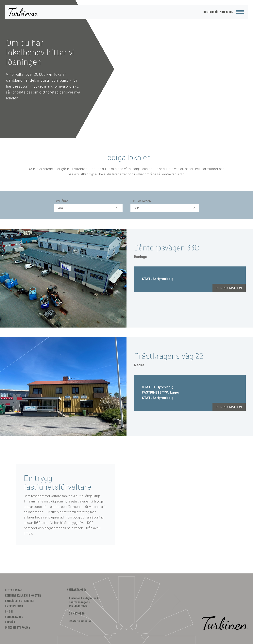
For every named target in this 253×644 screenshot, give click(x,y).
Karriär (10, 622)
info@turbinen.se (80, 621)
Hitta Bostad (14, 590)
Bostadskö (211, 12)
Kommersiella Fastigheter (23, 595)
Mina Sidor (226, 12)
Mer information (229, 288)
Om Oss (9, 611)
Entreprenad (14, 606)
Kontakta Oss (14, 617)
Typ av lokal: (142, 201)
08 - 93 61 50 (77, 613)
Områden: (63, 201)
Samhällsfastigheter (20, 601)
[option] (126, 69)
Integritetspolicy (18, 627)
